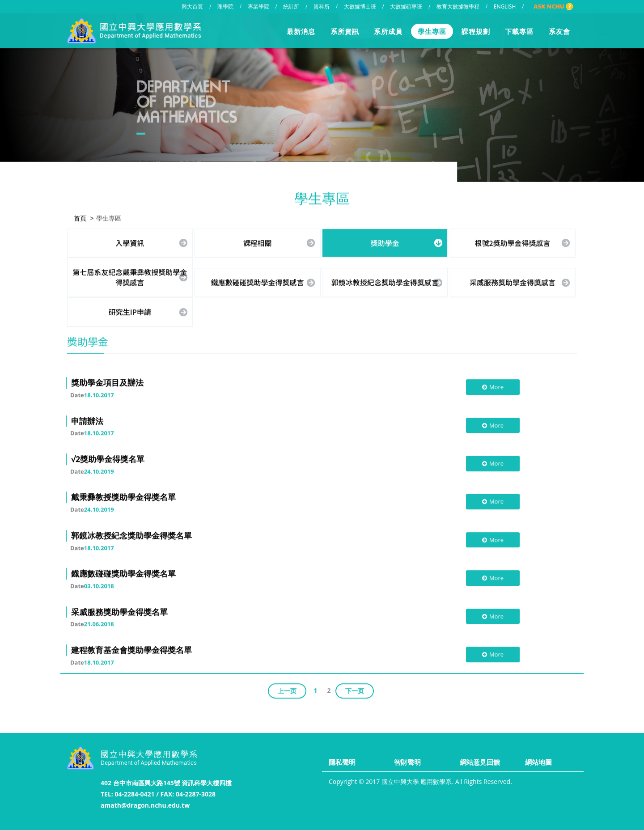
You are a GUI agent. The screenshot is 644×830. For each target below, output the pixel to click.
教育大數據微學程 (458, 6)
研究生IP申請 (130, 311)
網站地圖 (538, 762)
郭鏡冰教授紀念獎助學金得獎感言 (385, 282)
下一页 (355, 690)
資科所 (322, 6)
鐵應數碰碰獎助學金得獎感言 (258, 282)
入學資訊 (130, 242)
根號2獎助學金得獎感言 (512, 242)
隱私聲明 (342, 762)
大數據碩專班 (406, 6)
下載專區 (519, 31)
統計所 (291, 6)
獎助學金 (385, 242)
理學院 (225, 6)
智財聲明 (407, 762)
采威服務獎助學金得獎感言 (513, 282)
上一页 (287, 690)
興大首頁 (192, 6)
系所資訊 (345, 31)
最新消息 (301, 31)
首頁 (80, 217)
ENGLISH (505, 6)
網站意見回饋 (480, 762)
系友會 (559, 31)
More (493, 386)
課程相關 (258, 242)
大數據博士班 (360, 6)
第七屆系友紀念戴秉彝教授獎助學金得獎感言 (130, 277)
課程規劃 (476, 31)
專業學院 (258, 6)
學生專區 (432, 31)
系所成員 (388, 31)
